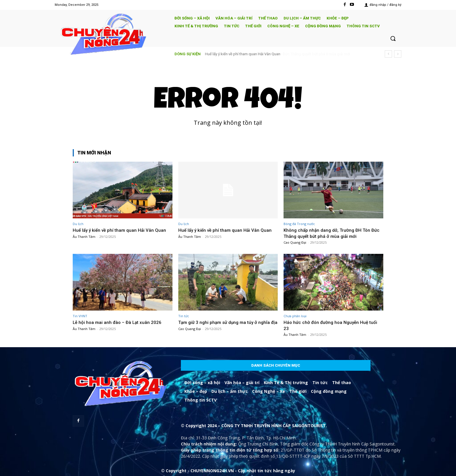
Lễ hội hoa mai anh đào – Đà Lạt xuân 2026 (120, 322)
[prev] (388, 54)
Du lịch (78, 224)
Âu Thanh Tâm (84, 237)
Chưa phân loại (295, 316)
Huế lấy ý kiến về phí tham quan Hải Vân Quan (243, 54)
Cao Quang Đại (295, 242)
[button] (393, 38)
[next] (398, 54)
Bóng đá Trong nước (299, 224)
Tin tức (184, 316)
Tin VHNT (80, 316)
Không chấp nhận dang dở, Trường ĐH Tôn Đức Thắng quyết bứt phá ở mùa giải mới (330, 233)
